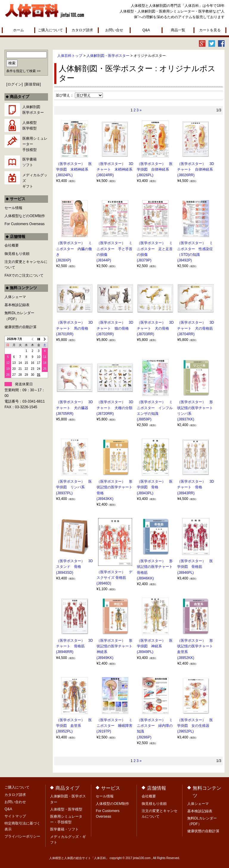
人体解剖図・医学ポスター (108, 56)
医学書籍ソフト (30, 162)
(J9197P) (104, 731)
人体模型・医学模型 (66, 809)
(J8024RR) (105, 175)
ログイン (15, 84)
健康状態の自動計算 (21, 327)
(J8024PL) (64, 175)
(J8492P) (184, 260)
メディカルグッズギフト (35, 181)
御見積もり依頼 (17, 254)
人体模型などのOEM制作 (25, 216)
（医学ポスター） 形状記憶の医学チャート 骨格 (116, 487)
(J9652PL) (185, 731)
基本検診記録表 (17, 305)
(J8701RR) (65, 334)
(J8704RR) (186, 334)
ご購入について (50, 30)
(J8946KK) (145, 578)
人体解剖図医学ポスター (33, 110)
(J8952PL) (64, 731)
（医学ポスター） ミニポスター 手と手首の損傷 (114, 249)
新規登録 (33, 84)
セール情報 (13, 208)
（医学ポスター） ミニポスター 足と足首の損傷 (155, 249)
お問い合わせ (15, 802)
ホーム (18, 30)
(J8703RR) (146, 334)
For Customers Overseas (24, 224)
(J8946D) (104, 583)
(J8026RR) (186, 175)
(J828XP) (64, 260)
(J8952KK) (186, 658)
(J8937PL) (64, 493)
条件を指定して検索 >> (23, 71)
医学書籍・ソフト (64, 829)
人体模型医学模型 (30, 126)
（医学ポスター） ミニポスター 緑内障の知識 (155, 726)
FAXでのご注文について (24, 275)
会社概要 (12, 245)
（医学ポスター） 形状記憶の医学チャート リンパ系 (197, 408)
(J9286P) (144, 737)
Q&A (146, 30)
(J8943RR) (186, 493)
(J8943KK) (105, 499)
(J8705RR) (65, 414)
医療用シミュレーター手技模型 (35, 144)
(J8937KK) (186, 419)
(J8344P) (104, 260)
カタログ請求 (82, 30)
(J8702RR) (105, 334)
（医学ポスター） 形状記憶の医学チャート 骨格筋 (157, 567)
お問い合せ (114, 30)
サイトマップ (15, 816)
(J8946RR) (65, 652)
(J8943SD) (65, 573)
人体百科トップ (70, 56)
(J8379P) (144, 260)
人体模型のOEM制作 (112, 804)
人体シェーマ (15, 297)
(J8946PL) (185, 573)
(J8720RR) (105, 414)
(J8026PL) (145, 175)
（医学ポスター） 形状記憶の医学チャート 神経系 (116, 646)
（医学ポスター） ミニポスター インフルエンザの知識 (155, 408)
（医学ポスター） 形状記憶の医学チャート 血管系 (197, 646)
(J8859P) (144, 419)
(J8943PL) (145, 493)
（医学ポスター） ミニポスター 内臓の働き (74, 249)
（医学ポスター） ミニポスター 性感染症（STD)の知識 (195, 249)
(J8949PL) (145, 652)
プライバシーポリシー (22, 836)
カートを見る (210, 30)
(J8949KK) (105, 658)
